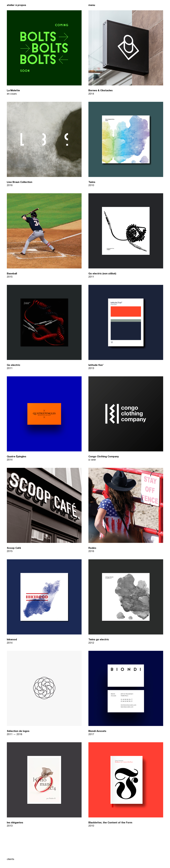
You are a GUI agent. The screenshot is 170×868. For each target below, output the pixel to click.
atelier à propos (16, 5)
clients (11, 859)
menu (92, 5)
